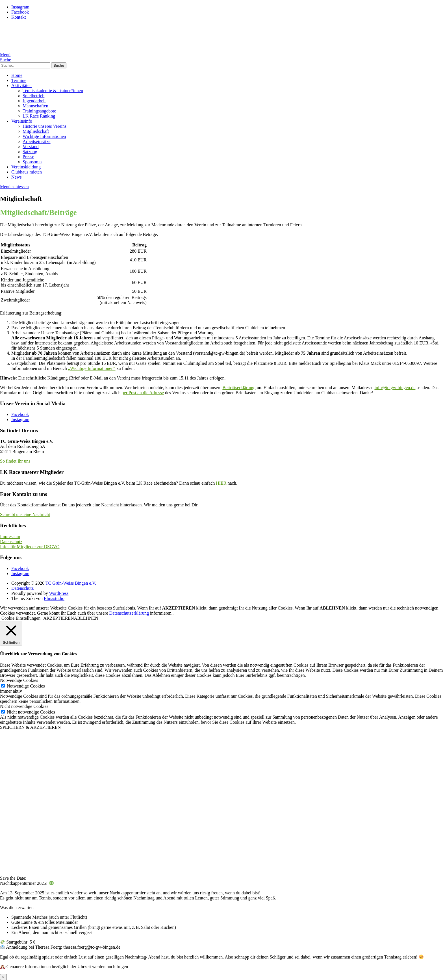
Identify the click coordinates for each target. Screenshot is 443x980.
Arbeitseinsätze (37, 141)
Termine (19, 80)
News (16, 177)
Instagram (20, 7)
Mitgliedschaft (36, 131)
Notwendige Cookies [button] (19, 680)
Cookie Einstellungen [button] (21, 618)
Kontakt (19, 17)
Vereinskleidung (26, 167)
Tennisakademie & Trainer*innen (53, 91)
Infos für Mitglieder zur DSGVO (30, 547)
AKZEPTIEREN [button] (58, 618)
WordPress (59, 593)
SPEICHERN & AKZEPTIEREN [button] (30, 727)
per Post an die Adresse (143, 393)
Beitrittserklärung (239, 388)
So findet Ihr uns (15, 461)
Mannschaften (35, 106)
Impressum (10, 536)
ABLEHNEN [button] (86, 618)
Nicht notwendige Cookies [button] (24, 706)
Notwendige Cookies (26, 686)
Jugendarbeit (34, 101)
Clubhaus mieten (27, 172)
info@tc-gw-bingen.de (395, 388)
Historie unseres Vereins (44, 126)
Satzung (30, 152)
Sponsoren (32, 162)
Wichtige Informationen (44, 136)
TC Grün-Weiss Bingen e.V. (71, 583)
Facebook (20, 12)
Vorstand (31, 147)
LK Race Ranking (39, 116)
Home (17, 75)
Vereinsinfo (22, 121)
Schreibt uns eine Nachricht (25, 514)
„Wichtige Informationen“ (92, 368)
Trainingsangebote (39, 111)
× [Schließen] (3, 977)
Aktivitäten (21, 85)
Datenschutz (11, 542)
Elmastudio (54, 598)
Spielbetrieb (33, 96)
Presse (28, 157)
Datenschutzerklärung (130, 613)
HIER (221, 483)
